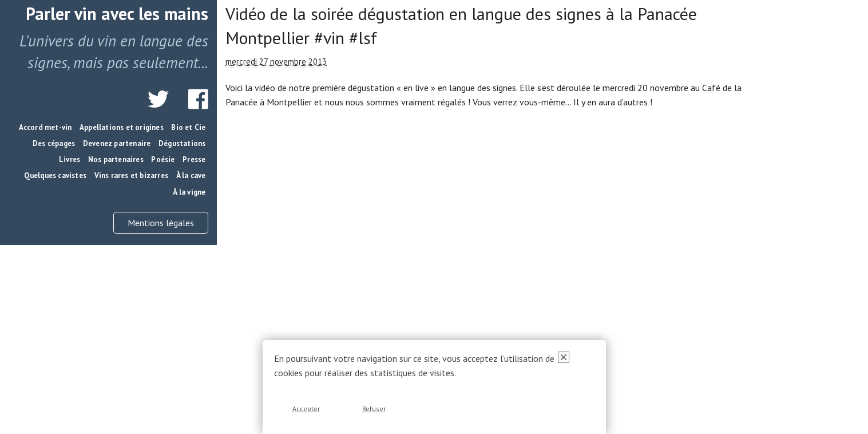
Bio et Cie (188, 127)
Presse (194, 159)
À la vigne (189, 192)
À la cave (191, 175)
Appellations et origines (122, 127)
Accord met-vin (45, 127)
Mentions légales (161, 223)
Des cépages (54, 143)
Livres (70, 159)
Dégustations (182, 143)
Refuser (374, 409)
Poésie (163, 159)
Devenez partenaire (117, 143)
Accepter (306, 409)
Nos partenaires (116, 159)
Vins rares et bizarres (131, 175)
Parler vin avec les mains (117, 13)
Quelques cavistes (55, 175)
